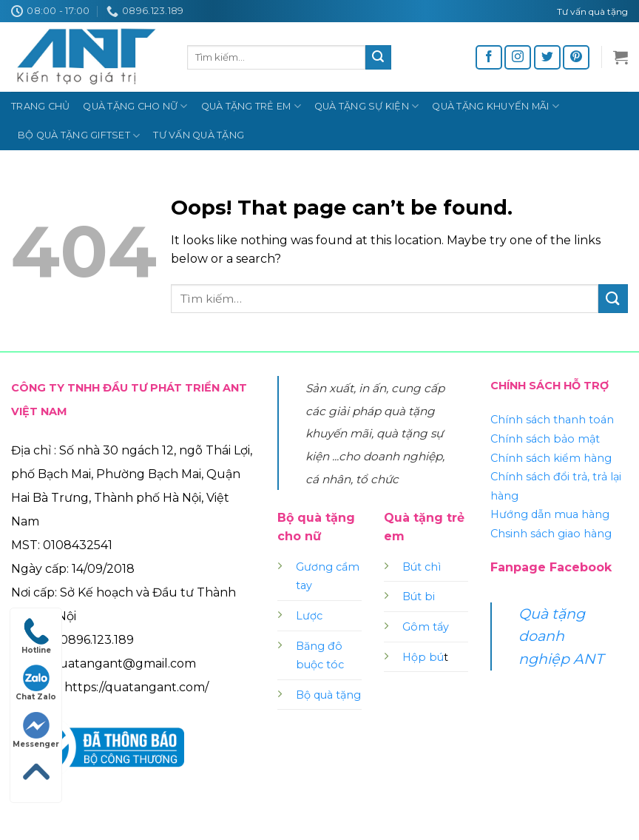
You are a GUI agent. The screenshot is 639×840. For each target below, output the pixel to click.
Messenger (36, 730)
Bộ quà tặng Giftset (79, 136)
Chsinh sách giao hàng (551, 534)
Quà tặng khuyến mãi (495, 106)
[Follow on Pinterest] (576, 57)
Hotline (36, 636)
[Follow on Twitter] (547, 57)
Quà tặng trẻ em (251, 106)
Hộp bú (423, 657)
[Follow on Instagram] (518, 57)
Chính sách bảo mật (545, 439)
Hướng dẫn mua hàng (550, 514)
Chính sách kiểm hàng (551, 458)
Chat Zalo (36, 683)
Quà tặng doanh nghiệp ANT (561, 636)
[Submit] (378, 58)
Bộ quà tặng (328, 695)
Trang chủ (40, 106)
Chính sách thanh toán (552, 420)
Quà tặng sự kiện (367, 106)
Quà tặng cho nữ (135, 106)
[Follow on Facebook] (489, 57)
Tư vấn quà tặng (199, 135)
